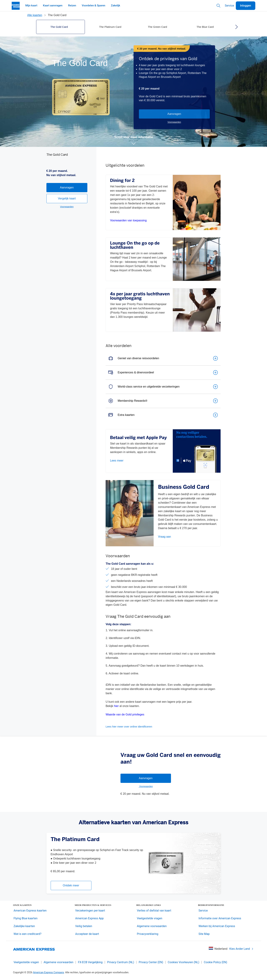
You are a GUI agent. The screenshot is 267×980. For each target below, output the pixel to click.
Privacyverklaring (148, 934)
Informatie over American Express (220, 918)
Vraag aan (165, 537)
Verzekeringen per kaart (90, 911)
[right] (236, 27)
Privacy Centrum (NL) (121, 962)
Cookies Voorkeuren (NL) (184, 962)
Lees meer (117, 461)
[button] (134, 144)
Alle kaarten (35, 15)
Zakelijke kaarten (24, 926)
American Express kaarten (30, 911)
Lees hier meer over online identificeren (129, 727)
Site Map (204, 934)
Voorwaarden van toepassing (128, 220)
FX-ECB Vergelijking (90, 962)
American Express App (90, 918)
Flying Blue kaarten (26, 918)
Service (229, 6)
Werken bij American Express (217, 926)
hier (116, 706)
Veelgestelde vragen (150, 918)
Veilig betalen (84, 926)
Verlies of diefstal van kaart (154, 911)
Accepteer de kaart (87, 934)
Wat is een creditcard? (28, 934)
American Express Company (48, 972)
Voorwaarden (174, 122)
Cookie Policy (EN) (216, 962)
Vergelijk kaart (67, 222)
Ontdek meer (71, 885)
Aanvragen (174, 114)
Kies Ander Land (241, 949)
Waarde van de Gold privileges (125, 714)
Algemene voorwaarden (152, 926)
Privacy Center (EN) (151, 962)
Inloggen (246, 6)
